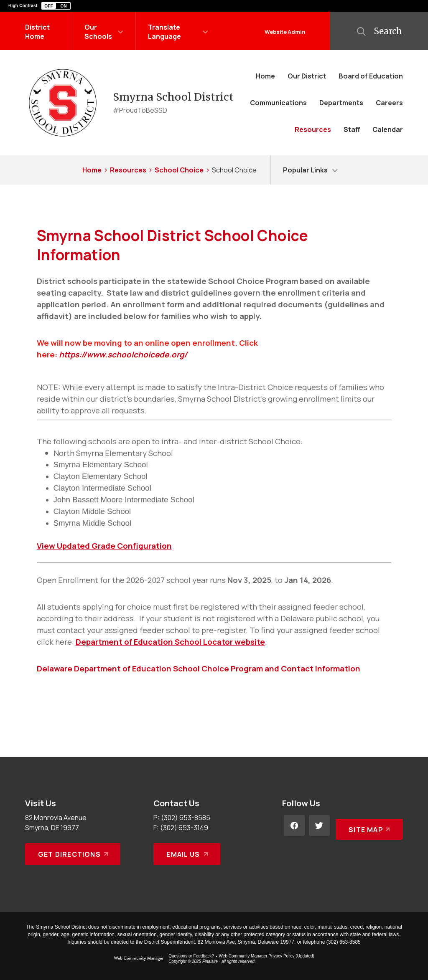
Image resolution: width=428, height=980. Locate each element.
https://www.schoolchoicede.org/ (123, 355)
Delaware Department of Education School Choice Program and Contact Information (199, 669)
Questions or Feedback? (191, 956)
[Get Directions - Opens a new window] (73, 854)
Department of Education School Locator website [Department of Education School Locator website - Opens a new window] (170, 642)
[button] (56, 6)
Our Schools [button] (98, 32)
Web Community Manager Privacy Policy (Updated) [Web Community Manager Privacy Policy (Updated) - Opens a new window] (267, 956)
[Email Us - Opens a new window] (187, 854)
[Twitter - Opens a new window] (319, 826)
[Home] (265, 76)
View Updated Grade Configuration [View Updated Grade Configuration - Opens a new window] (104, 546)
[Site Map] (368, 826)
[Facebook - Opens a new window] (294, 826)
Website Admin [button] (285, 32)
